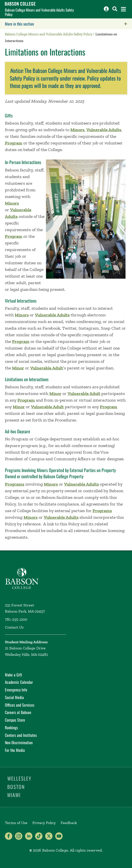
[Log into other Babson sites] (106, 9)
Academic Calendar (19, 682)
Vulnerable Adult (47, 368)
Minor (18, 368)
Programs (15, 484)
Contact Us (14, 627)
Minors (77, 130)
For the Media (15, 750)
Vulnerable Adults (104, 130)
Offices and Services (20, 705)
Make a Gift (13, 675)
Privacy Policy (44, 823)
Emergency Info (16, 690)
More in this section (50, 24)
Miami (14, 795)
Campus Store (15, 720)
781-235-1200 (16, 619)
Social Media (14, 697)
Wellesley (19, 778)
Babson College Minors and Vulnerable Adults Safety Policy (39, 12)
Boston (16, 787)
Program (14, 143)
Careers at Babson (18, 712)
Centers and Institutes (21, 735)
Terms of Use (16, 823)
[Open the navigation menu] (123, 9)
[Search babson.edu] (115, 9)
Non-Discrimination (19, 742)
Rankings (11, 728)
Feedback (69, 823)
